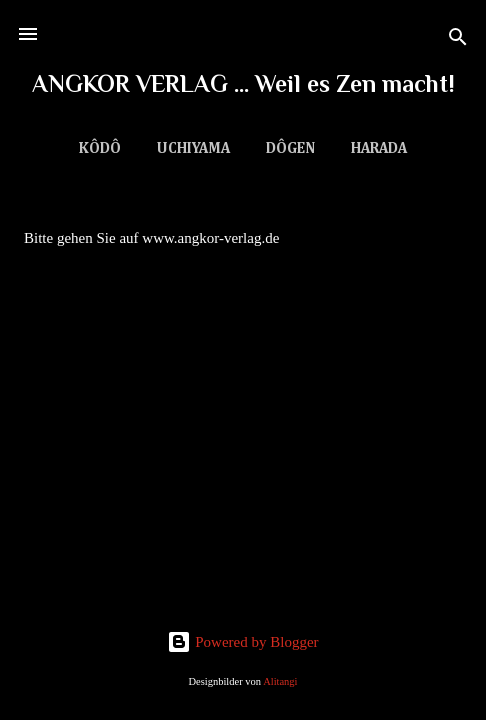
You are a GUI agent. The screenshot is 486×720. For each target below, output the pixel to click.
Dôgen (290, 148)
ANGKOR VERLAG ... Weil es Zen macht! (243, 83)
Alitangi (280, 681)
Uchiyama (193, 148)
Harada (379, 148)
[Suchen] (458, 40)
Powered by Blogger (242, 642)
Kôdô (100, 148)
